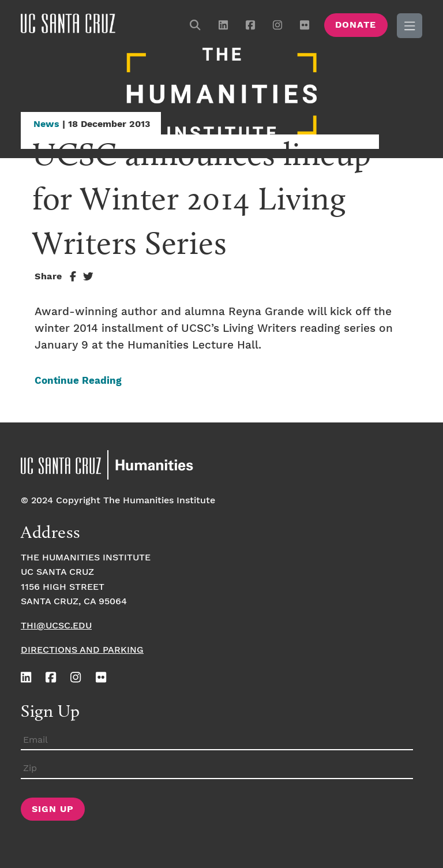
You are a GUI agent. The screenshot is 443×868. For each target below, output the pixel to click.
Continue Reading (78, 381)
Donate (356, 25)
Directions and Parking (82, 650)
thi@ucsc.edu (56, 626)
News (46, 124)
